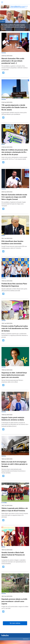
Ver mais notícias (15, 623)
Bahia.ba (12, 3)
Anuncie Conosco (26, 639)
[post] (15, 52)
